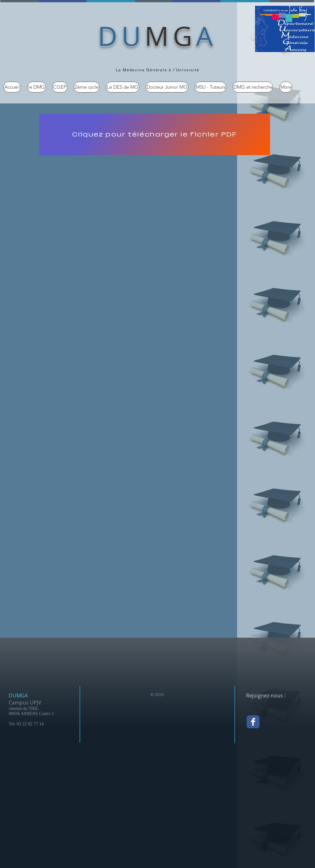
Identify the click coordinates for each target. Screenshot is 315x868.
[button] (37, 87)
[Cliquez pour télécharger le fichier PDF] (155, 134)
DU (121, 36)
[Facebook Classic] (253, 722)
